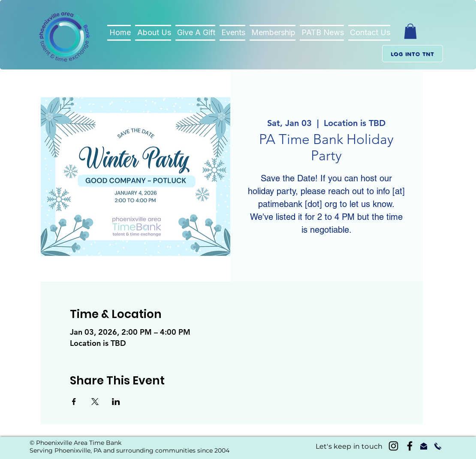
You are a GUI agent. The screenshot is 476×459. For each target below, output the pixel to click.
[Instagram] (393, 446)
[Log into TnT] (413, 54)
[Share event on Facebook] (74, 402)
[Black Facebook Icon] (410, 446)
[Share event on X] (95, 402)
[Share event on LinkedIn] (116, 402)
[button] (410, 31)
